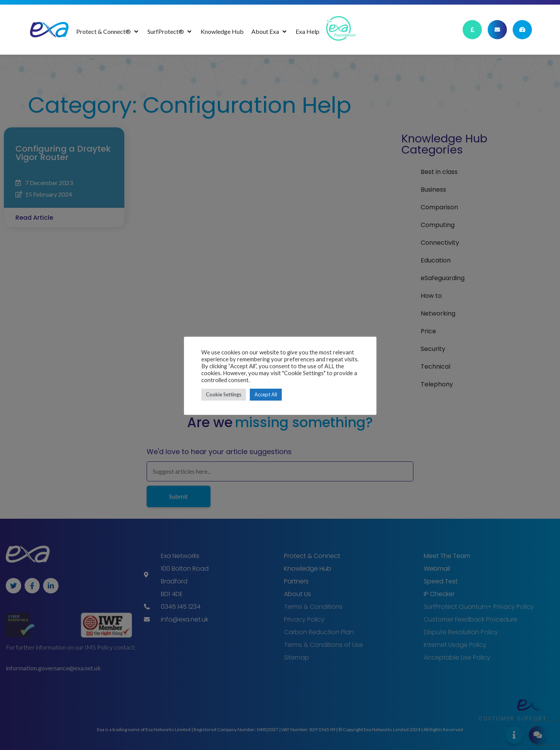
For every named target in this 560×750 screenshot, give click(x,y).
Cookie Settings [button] (224, 394)
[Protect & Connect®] (108, 32)
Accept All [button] (266, 394)
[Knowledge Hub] (222, 32)
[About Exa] (270, 32)
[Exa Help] (308, 32)
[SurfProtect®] (170, 32)
